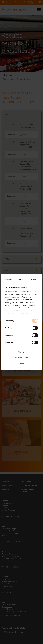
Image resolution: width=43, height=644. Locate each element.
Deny (22, 363)
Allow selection (22, 358)
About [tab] (34, 279)
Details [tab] (21, 279)
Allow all (21, 352)
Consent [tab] (9, 279)
